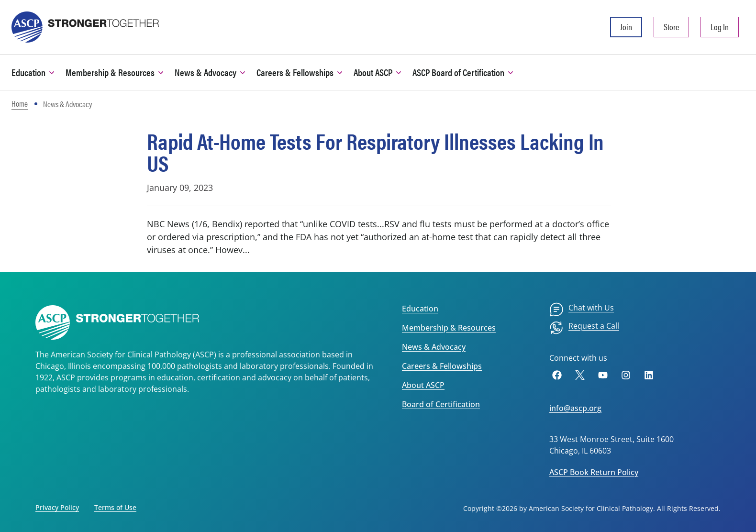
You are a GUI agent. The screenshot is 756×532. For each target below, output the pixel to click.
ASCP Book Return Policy (594, 472)
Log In (720, 27)
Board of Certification (441, 404)
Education (420, 309)
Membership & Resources (449, 328)
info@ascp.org (575, 408)
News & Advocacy (434, 347)
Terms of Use (115, 507)
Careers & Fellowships (442, 366)
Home (20, 103)
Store (671, 27)
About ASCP (423, 385)
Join (626, 27)
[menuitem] (582, 310)
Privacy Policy (57, 507)
